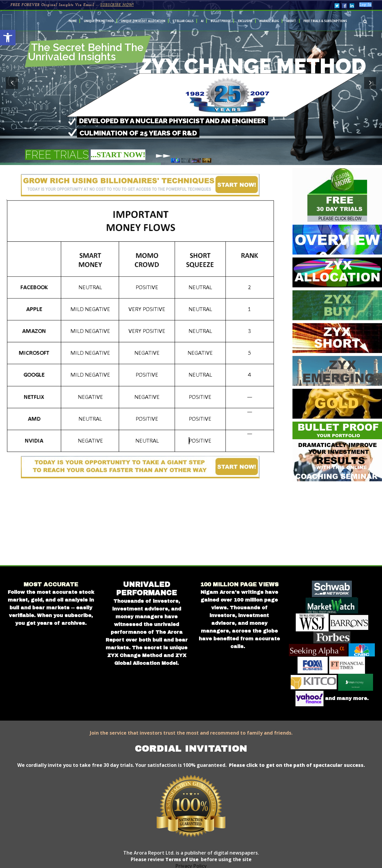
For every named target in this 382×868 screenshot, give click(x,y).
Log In (365, 5)
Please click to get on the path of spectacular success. (297, 765)
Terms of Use (181, 859)
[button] (8, 38)
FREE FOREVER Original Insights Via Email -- (72, 5)
